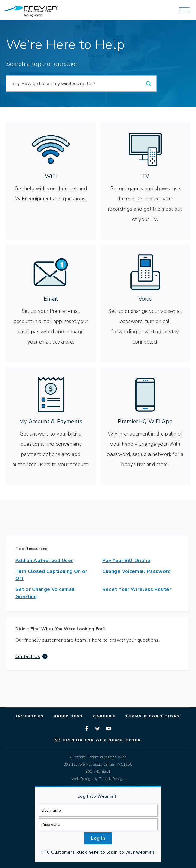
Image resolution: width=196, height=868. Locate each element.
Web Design (82, 779)
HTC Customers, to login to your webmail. (98, 852)
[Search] (148, 84)
